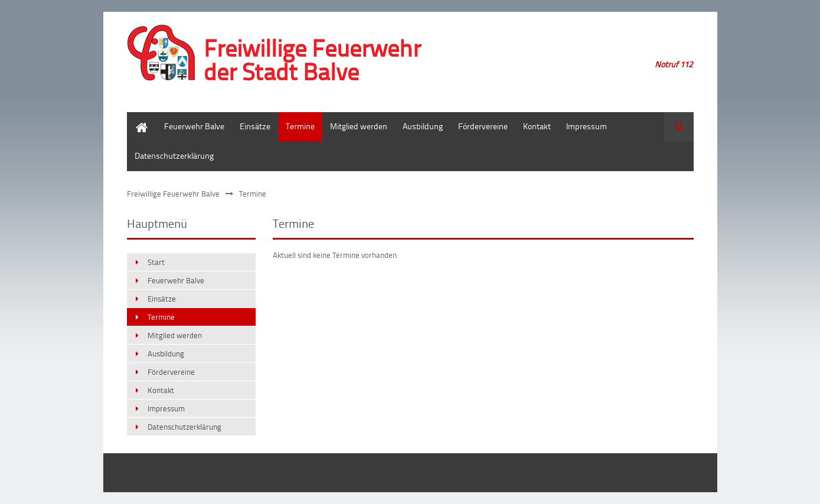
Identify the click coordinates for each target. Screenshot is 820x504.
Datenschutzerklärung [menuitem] (174, 156)
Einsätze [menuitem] (255, 126)
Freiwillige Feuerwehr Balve (173, 194)
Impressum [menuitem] (587, 126)
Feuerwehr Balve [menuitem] (194, 126)
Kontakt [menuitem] (537, 126)
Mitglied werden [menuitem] (359, 126)
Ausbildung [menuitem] (423, 126)
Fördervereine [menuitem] (483, 126)
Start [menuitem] (135, 118)
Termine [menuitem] (300, 126)
